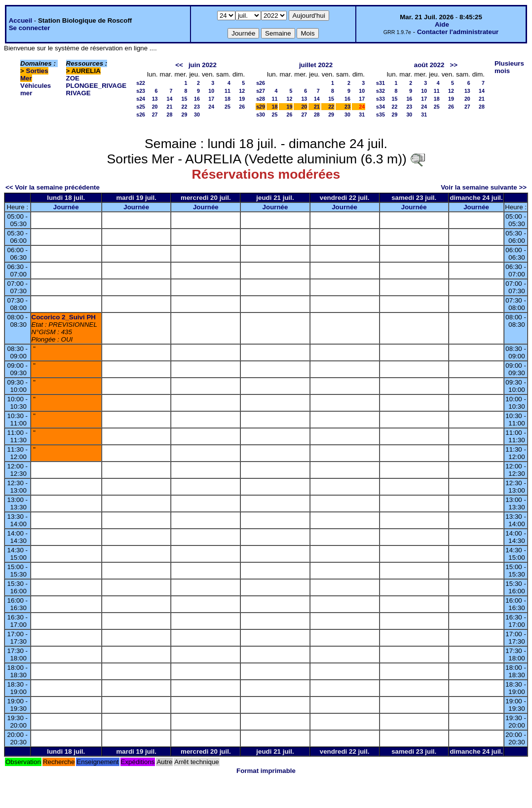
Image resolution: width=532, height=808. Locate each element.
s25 (141, 107)
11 (228, 91)
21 (170, 107)
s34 (380, 107)
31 (362, 115)
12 (242, 91)
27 (155, 115)
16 (197, 99)
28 (170, 115)
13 (155, 99)
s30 (261, 115)
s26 (141, 115)
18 (228, 99)
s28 (261, 99)
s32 (380, 91)
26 (242, 107)
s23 (141, 91)
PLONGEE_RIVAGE (96, 86)
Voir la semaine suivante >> (484, 187)
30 (197, 115)
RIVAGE (78, 93)
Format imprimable (266, 771)
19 (242, 99)
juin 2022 (203, 65)
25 (228, 107)
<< (179, 65)
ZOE (73, 78)
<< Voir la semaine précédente (53, 187)
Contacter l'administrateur (458, 32)
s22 (141, 83)
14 (170, 99)
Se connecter (30, 28)
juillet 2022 (316, 65)
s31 (380, 83)
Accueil (20, 20)
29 (185, 115)
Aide (442, 24)
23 (197, 107)
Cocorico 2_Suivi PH (64, 317)
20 (155, 107)
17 (211, 99)
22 (185, 107)
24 (211, 107)
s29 (261, 107)
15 (185, 99)
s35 (380, 115)
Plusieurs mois (509, 67)
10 (211, 91)
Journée (66, 207)
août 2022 (429, 65)
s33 (380, 99)
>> (454, 65)
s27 (261, 91)
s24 (141, 99)
